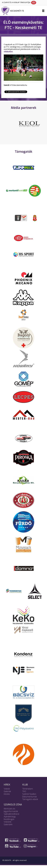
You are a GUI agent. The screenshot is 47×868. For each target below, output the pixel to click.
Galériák (7, 794)
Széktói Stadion (29, 797)
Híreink (7, 797)
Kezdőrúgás (9, 822)
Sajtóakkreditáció (11, 817)
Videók (7, 792)
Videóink (8, 825)
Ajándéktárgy (10, 819)
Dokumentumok (30, 800)
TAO (24, 794)
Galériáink (8, 827)
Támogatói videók (30, 802)
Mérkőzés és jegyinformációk (11, 813)
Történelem (28, 792)
